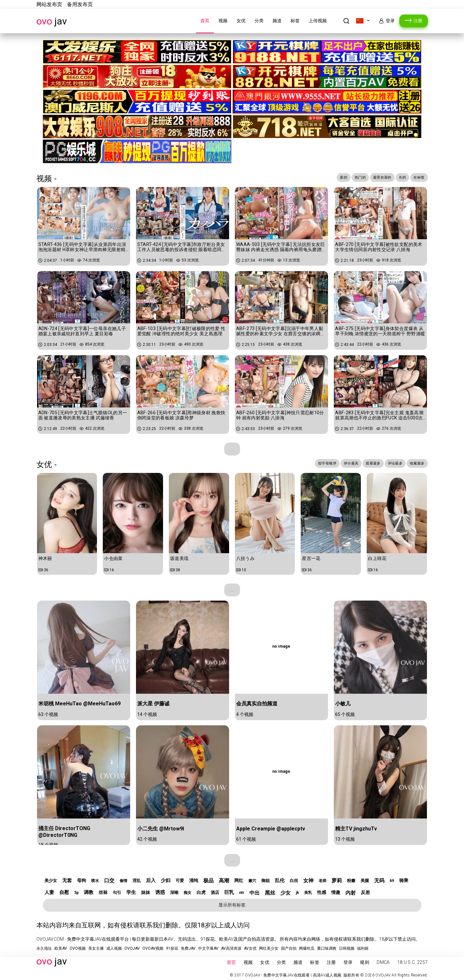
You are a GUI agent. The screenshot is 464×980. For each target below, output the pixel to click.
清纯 (194, 880)
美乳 (308, 893)
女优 (241, 21)
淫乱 (137, 881)
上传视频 (318, 21)
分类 (259, 21)
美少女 (51, 881)
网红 (239, 880)
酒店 (215, 892)
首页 (205, 21)
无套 (67, 880)
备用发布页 (80, 4)
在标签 (417, 178)
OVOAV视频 (153, 948)
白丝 (294, 881)
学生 (131, 892)
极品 (208, 881)
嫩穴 (252, 881)
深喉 (174, 892)
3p (76, 893)
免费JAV (188, 948)
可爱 (180, 881)
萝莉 (337, 881)
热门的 (349, 178)
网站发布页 (49, 4)
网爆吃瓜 (307, 948)
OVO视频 (78, 948)
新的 (330, 178)
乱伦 (280, 880)
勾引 (117, 892)
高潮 (224, 881)
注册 (418, 21)
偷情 (123, 881)
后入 (151, 880)
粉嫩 (351, 881)
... (232, 449)
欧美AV (61, 948)
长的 (399, 178)
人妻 (49, 892)
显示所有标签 (232, 905)
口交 (109, 881)
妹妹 (146, 892)
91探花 (172, 948)
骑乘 (404, 880)
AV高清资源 (231, 948)
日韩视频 (347, 948)
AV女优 (250, 948)
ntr (242, 893)
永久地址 (44, 948)
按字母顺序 (309, 464)
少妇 (166, 880)
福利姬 (363, 948)
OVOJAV (132, 948)
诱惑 (160, 892)
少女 (285, 893)
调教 (89, 892)
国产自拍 (289, 948)
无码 (379, 881)
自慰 (64, 892)
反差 (365, 892)
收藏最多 (415, 464)
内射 (351, 893)
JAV (52, 21)
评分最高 (338, 464)
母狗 (82, 880)
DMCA (383, 962)
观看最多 (363, 464)
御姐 (266, 881)
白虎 (201, 892)
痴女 (188, 893)
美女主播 (96, 948)
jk (297, 893)
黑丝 (270, 893)
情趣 (336, 892)
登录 (390, 21)
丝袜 (103, 892)
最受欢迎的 (375, 178)
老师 (323, 881)
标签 (295, 21)
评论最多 (389, 464)
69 (392, 881)
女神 (308, 881)
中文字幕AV (208, 948)
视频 (223, 21)
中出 (255, 893)
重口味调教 (327, 948)
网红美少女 (269, 948)
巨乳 (229, 892)
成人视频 (114, 948)
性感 (322, 892)
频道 (277, 21)
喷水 (95, 881)
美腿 (365, 881)
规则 (365, 962)
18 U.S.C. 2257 (413, 962)
